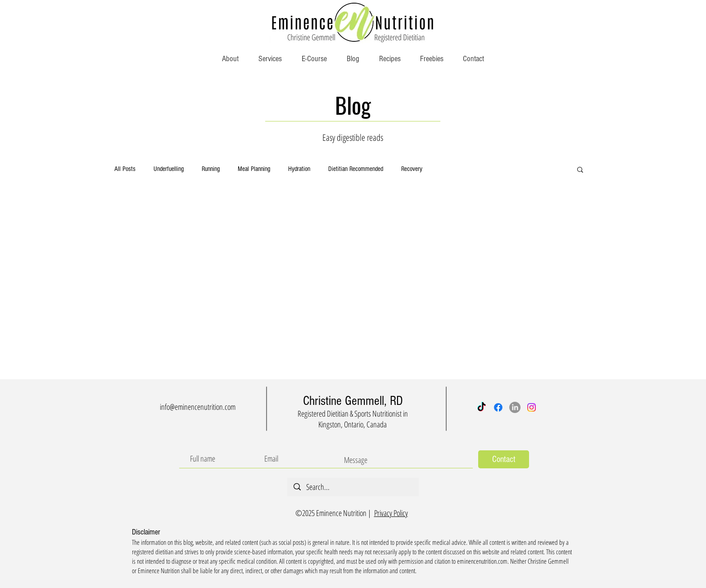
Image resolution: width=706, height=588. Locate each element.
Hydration (299, 169)
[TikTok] (482, 407)
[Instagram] (532, 407)
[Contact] (504, 459)
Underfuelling (169, 169)
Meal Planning (254, 169)
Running (211, 169)
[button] (580, 170)
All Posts (125, 169)
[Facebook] (498, 407)
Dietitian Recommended (356, 169)
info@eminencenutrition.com (198, 407)
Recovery (412, 169)
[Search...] (353, 487)
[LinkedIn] (515, 407)
